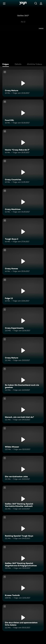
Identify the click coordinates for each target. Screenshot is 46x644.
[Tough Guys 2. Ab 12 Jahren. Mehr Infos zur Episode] (23, 232)
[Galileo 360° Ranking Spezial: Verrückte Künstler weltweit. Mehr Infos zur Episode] (23, 499)
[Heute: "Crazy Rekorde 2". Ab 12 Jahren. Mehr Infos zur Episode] (23, 142)
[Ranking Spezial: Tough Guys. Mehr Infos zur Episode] (23, 529)
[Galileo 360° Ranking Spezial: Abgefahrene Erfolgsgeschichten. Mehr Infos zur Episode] (23, 558)
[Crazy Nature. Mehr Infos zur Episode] (23, 350)
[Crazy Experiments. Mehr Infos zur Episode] (23, 321)
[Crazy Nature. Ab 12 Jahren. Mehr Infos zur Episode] (23, 83)
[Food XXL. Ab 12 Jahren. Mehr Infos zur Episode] (23, 113)
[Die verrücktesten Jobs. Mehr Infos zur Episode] (23, 469)
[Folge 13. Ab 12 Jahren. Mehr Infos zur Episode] (23, 291)
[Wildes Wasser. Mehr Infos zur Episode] (23, 439)
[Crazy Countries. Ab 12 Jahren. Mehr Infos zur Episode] (23, 172)
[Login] (41, 3)
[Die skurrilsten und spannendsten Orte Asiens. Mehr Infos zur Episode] (23, 618)
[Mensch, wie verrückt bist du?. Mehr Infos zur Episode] (23, 410)
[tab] (6, 64)
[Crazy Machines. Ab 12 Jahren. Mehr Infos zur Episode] (23, 202)
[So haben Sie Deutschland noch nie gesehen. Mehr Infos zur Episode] (23, 380)
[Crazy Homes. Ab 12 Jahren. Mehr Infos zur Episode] (23, 261)
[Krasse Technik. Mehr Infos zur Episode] (23, 588)
